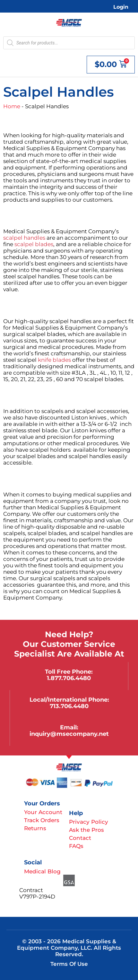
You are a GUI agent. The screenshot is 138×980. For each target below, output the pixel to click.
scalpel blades (34, 244)
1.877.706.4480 (69, 678)
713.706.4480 (69, 706)
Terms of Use (69, 964)
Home (12, 106)
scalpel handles (24, 238)
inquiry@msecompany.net (69, 734)
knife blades (54, 360)
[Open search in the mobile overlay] (69, 43)
